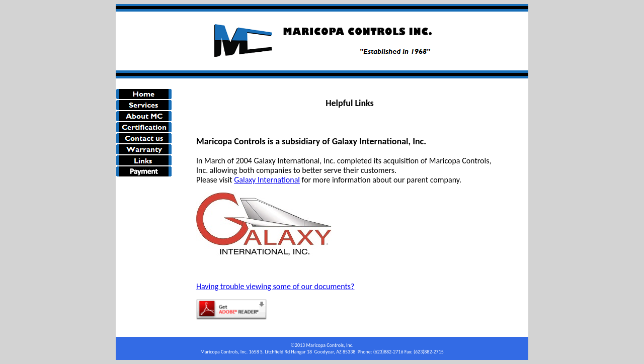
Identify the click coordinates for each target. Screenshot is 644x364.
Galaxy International (267, 180)
